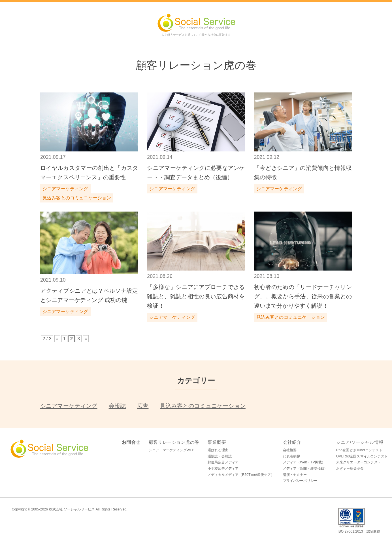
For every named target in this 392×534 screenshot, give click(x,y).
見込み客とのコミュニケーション (203, 406)
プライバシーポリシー (300, 481)
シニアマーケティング (69, 406)
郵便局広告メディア (223, 462)
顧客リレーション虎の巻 (174, 442)
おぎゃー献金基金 (350, 468)
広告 (143, 406)
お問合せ (131, 442)
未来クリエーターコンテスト (359, 462)
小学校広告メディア (223, 468)
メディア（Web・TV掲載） (304, 462)
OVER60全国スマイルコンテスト (362, 456)
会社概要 (290, 450)
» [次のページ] (86, 339)
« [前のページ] (57, 339)
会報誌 (117, 406)
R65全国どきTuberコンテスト (359, 450)
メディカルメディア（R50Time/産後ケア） (241, 475)
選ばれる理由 (218, 450)
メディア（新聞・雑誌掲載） (305, 468)
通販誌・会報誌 (220, 456)
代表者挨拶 (292, 456)
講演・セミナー (295, 475)
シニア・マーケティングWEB (172, 450)
